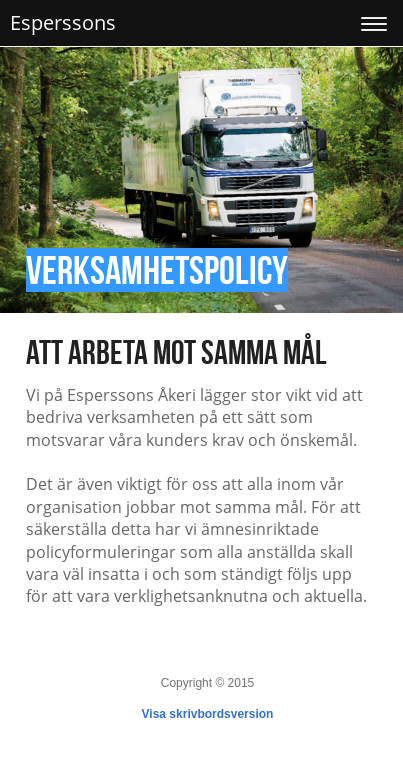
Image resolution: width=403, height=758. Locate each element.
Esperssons (63, 22)
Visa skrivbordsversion (208, 714)
